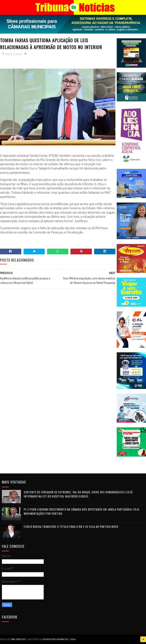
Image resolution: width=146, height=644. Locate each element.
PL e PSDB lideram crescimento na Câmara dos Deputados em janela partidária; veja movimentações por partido (81, 511)
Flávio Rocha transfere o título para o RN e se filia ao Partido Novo (71, 526)
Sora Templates (18, 639)
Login (73, 639)
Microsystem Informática (56, 639)
